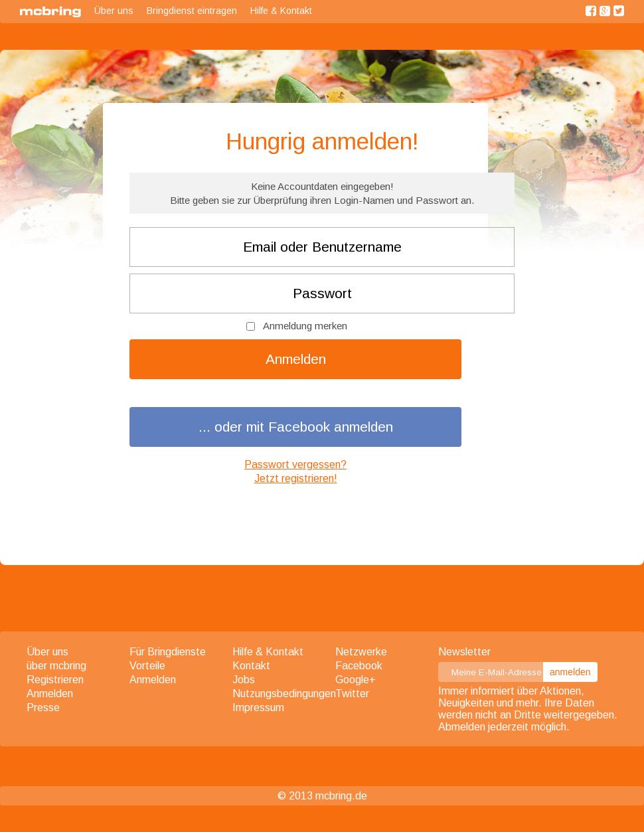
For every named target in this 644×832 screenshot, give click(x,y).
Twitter (352, 694)
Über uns (114, 11)
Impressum (258, 707)
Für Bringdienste (168, 652)
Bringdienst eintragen (192, 11)
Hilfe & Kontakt (281, 11)
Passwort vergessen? (295, 464)
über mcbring (56, 666)
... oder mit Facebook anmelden (296, 427)
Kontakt (251, 666)
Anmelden (296, 359)
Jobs (244, 680)
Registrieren (55, 680)
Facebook (359, 666)
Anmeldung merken (305, 326)
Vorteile (147, 666)
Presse (43, 707)
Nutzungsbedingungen (284, 694)
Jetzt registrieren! (296, 478)
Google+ (356, 680)
